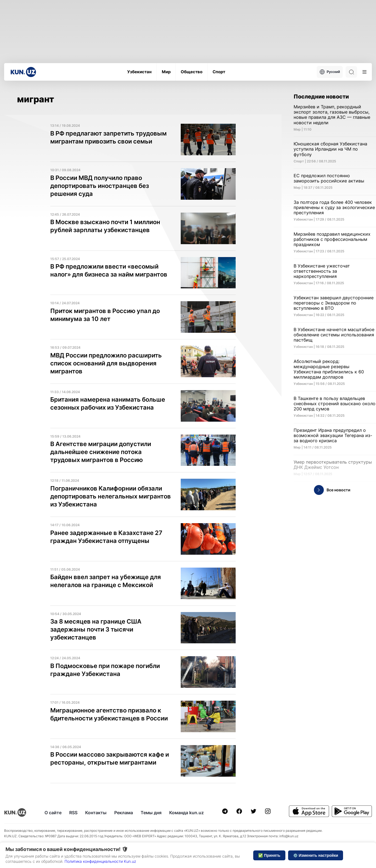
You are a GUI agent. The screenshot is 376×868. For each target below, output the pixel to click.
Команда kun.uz (186, 813)
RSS (73, 813)
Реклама (124, 813)
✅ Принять (269, 855)
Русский (330, 72)
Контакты (96, 813)
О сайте (53, 813)
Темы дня (151, 813)
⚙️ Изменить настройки (316, 855)
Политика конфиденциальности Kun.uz (100, 861)
